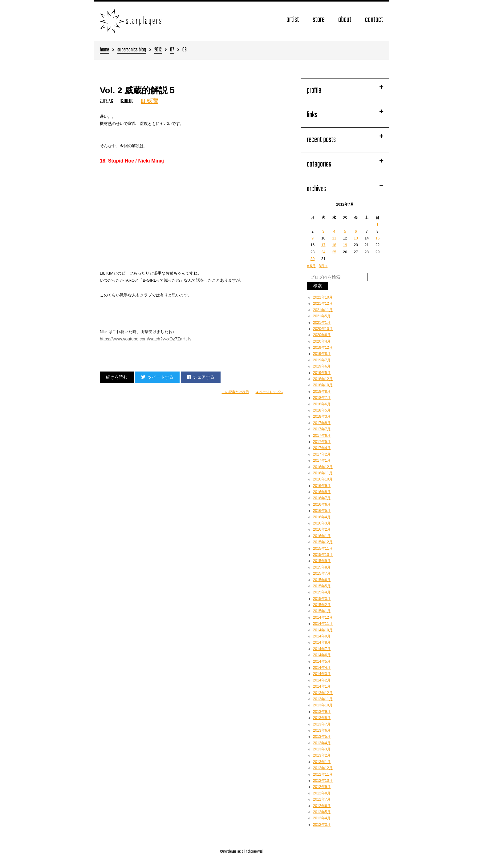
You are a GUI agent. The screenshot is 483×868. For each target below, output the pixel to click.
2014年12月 (323, 617)
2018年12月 (323, 379)
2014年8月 (322, 642)
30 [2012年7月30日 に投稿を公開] (313, 259)
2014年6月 (322, 655)
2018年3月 (322, 416)
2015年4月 (322, 592)
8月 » (323, 266)
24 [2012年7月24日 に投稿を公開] (323, 252)
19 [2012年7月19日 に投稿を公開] (345, 245)
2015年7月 (322, 573)
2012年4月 (322, 818)
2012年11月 (323, 774)
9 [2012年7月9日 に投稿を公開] (313, 238)
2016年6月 (322, 504)
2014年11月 (323, 624)
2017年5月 (322, 442)
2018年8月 (322, 392)
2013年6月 (322, 730)
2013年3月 (322, 749)
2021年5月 (322, 316)
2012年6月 (322, 806)
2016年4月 (322, 517)
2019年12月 (323, 348)
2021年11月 (323, 310)
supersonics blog (132, 50)
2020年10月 (323, 329)
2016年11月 (323, 473)
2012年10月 (323, 781)
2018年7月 (322, 398)
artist (293, 20)
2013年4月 (322, 743)
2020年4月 (322, 341)
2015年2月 (322, 605)
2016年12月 (323, 467)
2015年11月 (323, 549)
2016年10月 (323, 479)
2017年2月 (322, 454)
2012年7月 (322, 799)
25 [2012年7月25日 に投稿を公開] (334, 252)
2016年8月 (322, 492)
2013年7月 (322, 724)
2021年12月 (323, 303)
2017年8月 (322, 423)
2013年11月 (323, 699)
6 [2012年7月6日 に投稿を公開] (356, 231)
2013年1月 (322, 762)
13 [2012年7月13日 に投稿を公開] (356, 238)
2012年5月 (322, 812)
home (104, 50)
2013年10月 (323, 705)
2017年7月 (322, 429)
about (345, 20)
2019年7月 (322, 360)
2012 (158, 50)
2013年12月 (323, 693)
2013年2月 (322, 755)
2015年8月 (322, 567)
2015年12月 (323, 542)
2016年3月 (322, 523)
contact (374, 20)
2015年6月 (322, 580)
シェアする (201, 377)
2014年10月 (323, 630)
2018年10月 (323, 385)
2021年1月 (322, 323)
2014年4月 (322, 668)
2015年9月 (322, 561)
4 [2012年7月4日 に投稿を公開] (334, 231)
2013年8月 (322, 718)
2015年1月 (322, 611)
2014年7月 (322, 649)
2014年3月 (322, 674)
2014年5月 (322, 661)
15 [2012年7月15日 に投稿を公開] (377, 238)
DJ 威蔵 (150, 101)
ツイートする (157, 377)
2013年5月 (322, 737)
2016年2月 (322, 529)
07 (172, 50)
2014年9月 (322, 636)
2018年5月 (322, 410)
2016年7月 (322, 498)
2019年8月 (322, 354)
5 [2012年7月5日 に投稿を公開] (345, 231)
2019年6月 (322, 366)
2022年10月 (323, 297)
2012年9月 (322, 787)
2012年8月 (322, 793)
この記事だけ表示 (235, 392)
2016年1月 (322, 536)
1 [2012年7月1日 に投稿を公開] (377, 224)
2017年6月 (322, 436)
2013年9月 (322, 712)
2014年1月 (322, 686)
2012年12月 (323, 768)
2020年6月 (322, 335)
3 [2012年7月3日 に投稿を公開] (323, 231)
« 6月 (311, 266)
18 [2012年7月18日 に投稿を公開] (334, 245)
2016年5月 (322, 511)
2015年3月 (322, 599)
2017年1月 (322, 460)
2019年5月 (322, 373)
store (319, 20)
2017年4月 (322, 448)
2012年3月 (322, 825)
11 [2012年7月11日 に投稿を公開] (334, 238)
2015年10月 (323, 555)
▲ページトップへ (269, 392)
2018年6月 (322, 404)
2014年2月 (322, 680)
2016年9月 (322, 486)
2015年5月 (322, 586)
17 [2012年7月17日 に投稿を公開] (323, 245)
